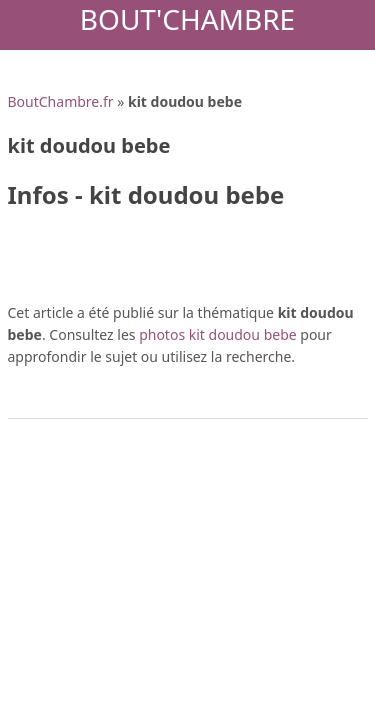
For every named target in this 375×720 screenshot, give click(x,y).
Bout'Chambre (187, 19)
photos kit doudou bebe (218, 334)
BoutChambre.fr (61, 101)
